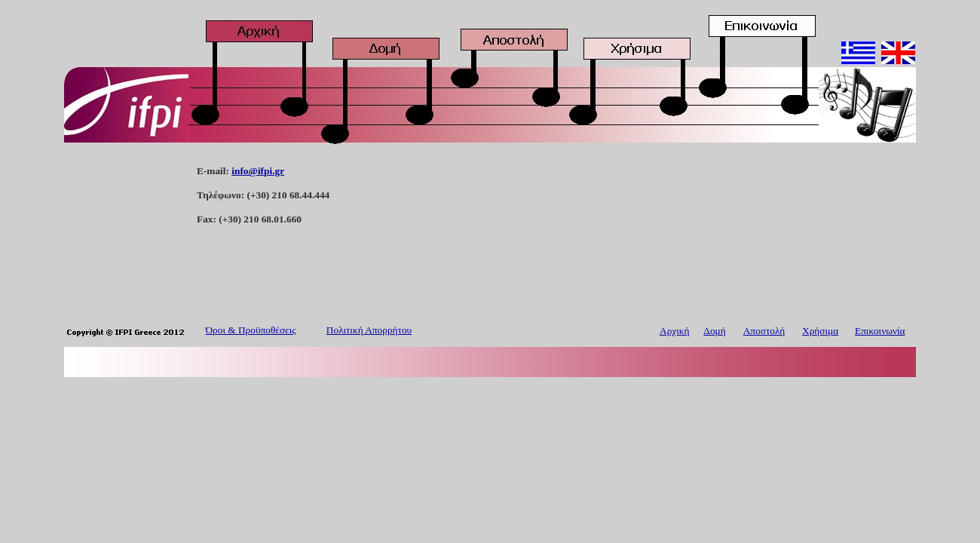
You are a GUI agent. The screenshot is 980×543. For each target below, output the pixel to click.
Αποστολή (764, 331)
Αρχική (674, 331)
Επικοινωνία (880, 331)
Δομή (714, 331)
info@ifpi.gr (258, 171)
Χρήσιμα (820, 331)
